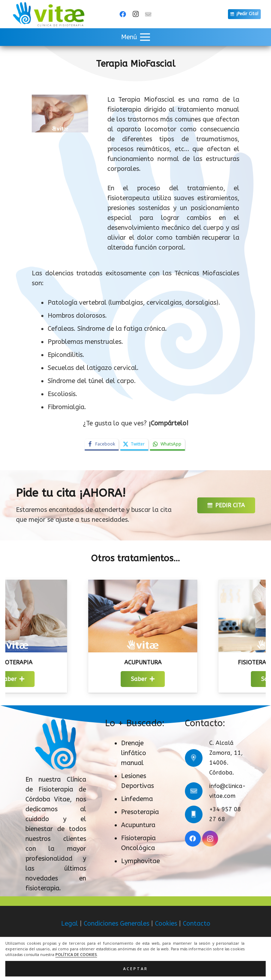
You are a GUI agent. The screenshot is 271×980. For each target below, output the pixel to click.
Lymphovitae (140, 861)
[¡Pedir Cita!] (244, 14)
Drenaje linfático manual (134, 753)
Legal (70, 924)
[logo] (49, 14)
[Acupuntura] (163, 585)
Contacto (197, 924)
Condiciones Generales (116, 924)
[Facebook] (123, 14)
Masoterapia (33, 662)
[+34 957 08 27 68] (197, 814)
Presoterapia (140, 812)
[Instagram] (135, 14)
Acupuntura (163, 662)
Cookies (166, 924)
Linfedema (137, 799)
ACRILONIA (154, 962)
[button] (136, 37)
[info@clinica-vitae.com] (197, 791)
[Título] (148, 14)
